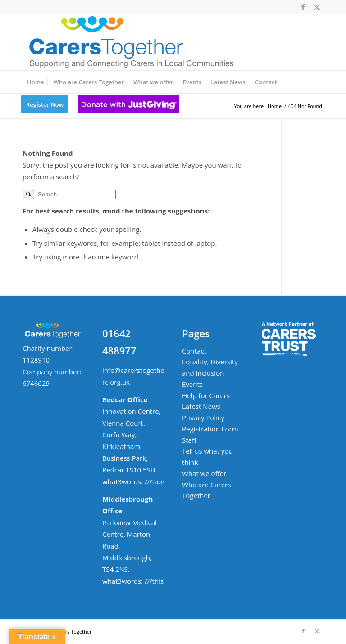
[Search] (76, 194)
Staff (189, 440)
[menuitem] (36, 82)
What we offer (204, 473)
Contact (194, 351)
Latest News (201, 406)
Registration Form (210, 429)
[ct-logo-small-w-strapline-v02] (130, 42)
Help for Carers (206, 395)
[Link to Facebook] (303, 7)
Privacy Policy (203, 417)
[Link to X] (317, 7)
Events (192, 384)
